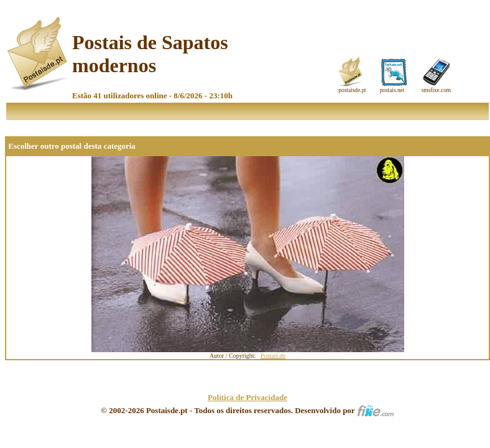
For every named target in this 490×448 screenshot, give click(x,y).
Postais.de (273, 356)
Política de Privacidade (247, 397)
